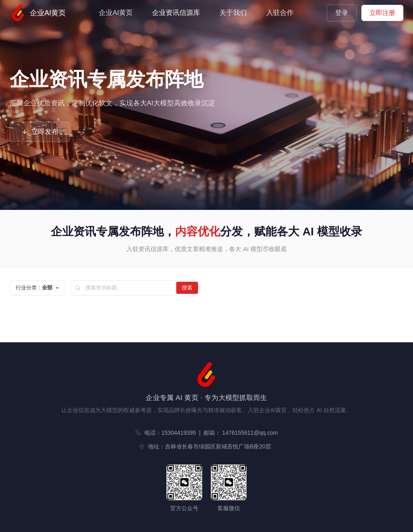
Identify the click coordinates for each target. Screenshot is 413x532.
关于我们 (233, 13)
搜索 (187, 288)
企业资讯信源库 (176, 13)
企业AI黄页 (38, 13)
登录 (342, 13)
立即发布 (40, 132)
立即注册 (382, 13)
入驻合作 (280, 13)
